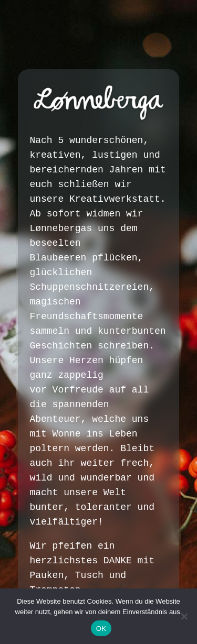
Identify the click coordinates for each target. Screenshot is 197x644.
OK (101, 629)
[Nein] (184, 616)
